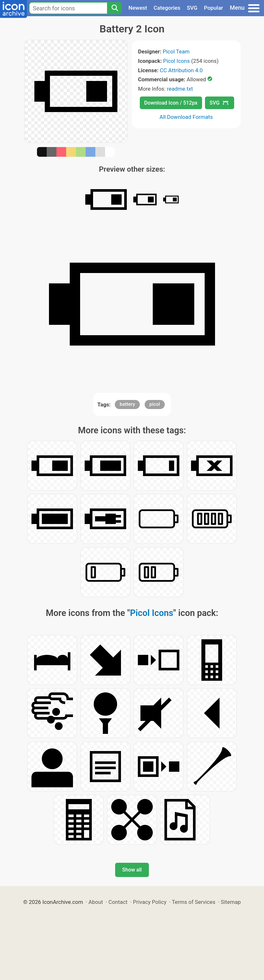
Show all (132, 870)
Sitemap (231, 902)
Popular (214, 8)
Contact (118, 902)
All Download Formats (186, 117)
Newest (138, 8)
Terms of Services (194, 902)
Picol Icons (176, 61)
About (96, 902)
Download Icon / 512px (171, 103)
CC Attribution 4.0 (181, 70)
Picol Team (176, 51)
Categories (167, 8)
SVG (192, 8)
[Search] (114, 8)
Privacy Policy (150, 902)
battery (127, 404)
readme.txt (180, 89)
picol (155, 404)
